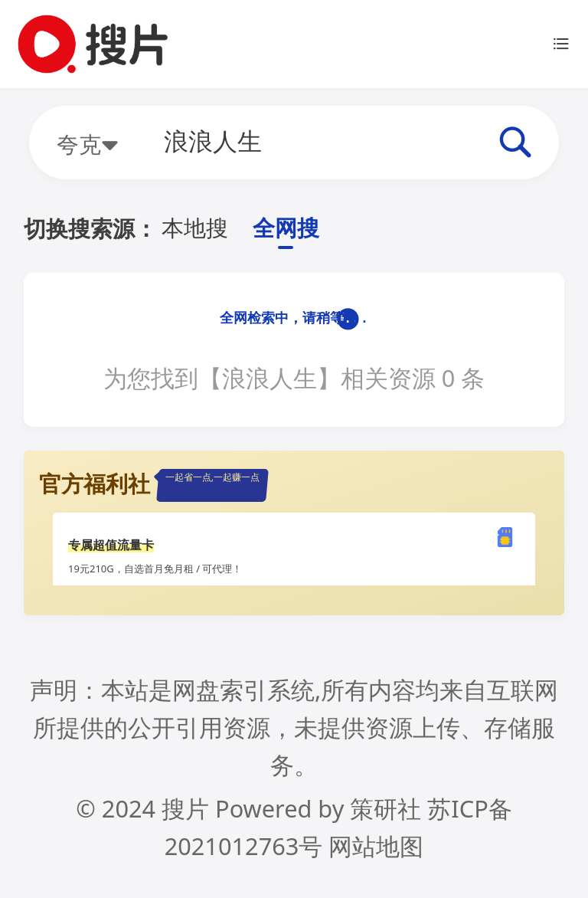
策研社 (385, 808)
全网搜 (286, 228)
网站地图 (376, 846)
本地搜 (195, 228)
